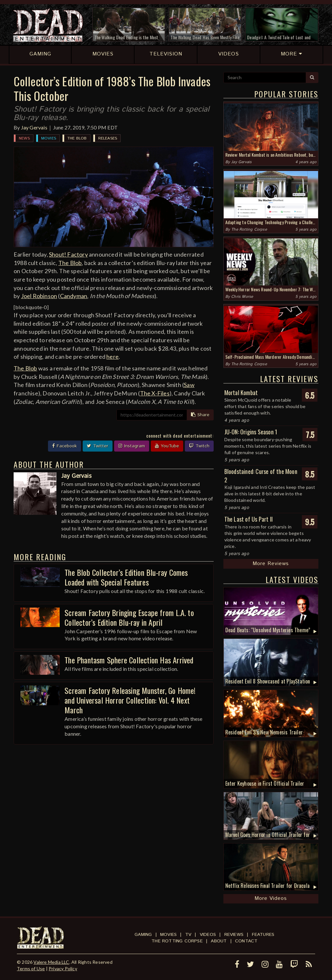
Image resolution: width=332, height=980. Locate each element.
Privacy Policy (63, 968)
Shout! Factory (68, 254)
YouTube (167, 446)
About (219, 941)
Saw (189, 385)
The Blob (77, 138)
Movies (49, 138)
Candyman (74, 296)
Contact (246, 941)
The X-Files (155, 393)
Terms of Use (31, 968)
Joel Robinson (39, 296)
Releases (108, 138)
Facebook (65, 446)
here (113, 357)
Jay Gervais (34, 127)
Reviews (234, 935)
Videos (208, 935)
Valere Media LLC (51, 962)
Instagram (132, 446)
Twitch (199, 446)
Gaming (143, 935)
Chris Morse (242, 297)
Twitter (98, 446)
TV (188, 935)
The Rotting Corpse (249, 230)
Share (200, 415)
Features (263, 935)
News (24, 138)
